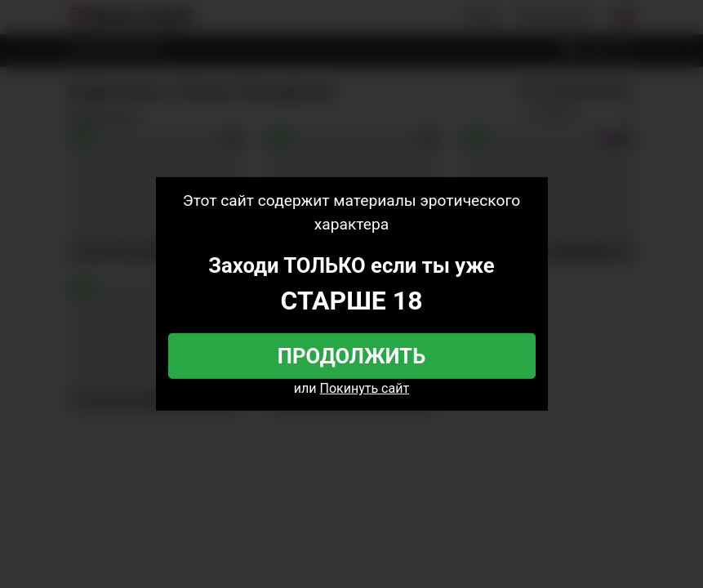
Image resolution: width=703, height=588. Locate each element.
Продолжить (351, 356)
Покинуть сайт (365, 388)
